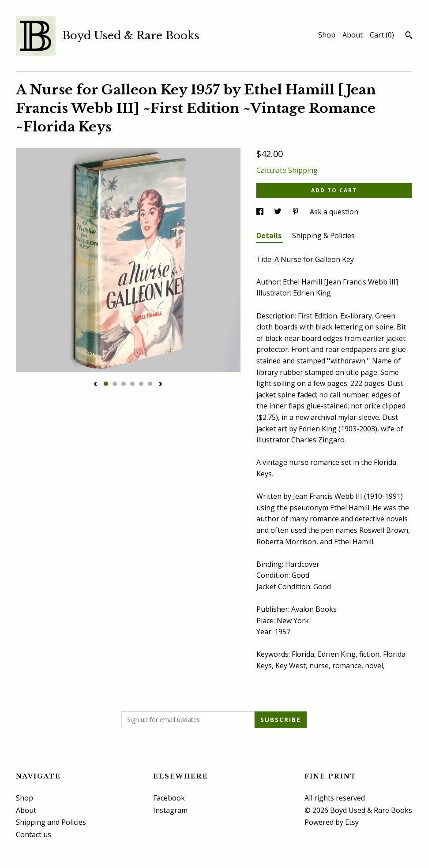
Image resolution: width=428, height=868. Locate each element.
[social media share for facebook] (261, 212)
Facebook (169, 798)
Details (270, 236)
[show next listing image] (161, 385)
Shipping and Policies (51, 822)
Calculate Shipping (287, 170)
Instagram (170, 810)
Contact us (34, 834)
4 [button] (132, 384)
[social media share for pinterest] (297, 212)
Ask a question (334, 212)
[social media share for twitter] (279, 212)
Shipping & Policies (323, 236)
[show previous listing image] (95, 385)
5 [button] (141, 384)
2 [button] (115, 384)
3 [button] (124, 384)
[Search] (409, 36)
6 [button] (150, 384)
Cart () (382, 35)
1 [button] (106, 384)
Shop (327, 35)
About (353, 35)
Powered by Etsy (332, 822)
